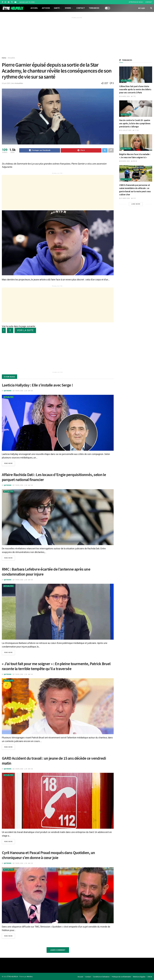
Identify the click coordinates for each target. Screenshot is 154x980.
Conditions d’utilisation (101, 977)
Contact (81, 8)
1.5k (31, 486)
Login (142, 8)
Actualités (11, 58)
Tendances (94, 8)
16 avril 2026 (124, 96)
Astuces (46, 8)
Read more (8, 464)
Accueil (34, 8)
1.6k (31, 391)
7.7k (133, 96)
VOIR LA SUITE (25, 331)
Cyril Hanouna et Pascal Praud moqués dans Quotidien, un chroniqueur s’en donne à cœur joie (48, 855)
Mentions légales (139, 977)
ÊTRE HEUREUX (13, 977)
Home (4, 58)
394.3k (134, 161)
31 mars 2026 (125, 198)
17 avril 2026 (18, 391)
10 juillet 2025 (125, 130)
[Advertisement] (77, 37)
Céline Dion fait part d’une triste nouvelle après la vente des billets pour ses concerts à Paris (135, 89)
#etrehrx (30, 977)
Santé (57, 8)
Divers (68, 8)
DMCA (150, 977)
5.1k (133, 198)
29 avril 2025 (124, 161)
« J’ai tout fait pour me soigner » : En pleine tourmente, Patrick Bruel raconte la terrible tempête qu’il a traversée (56, 666)
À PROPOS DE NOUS (136, 2)
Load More (136, 204)
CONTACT (149, 2)
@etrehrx (8, 391)
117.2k (136, 130)
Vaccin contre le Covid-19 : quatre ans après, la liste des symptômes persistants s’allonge (135, 123)
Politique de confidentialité (121, 977)
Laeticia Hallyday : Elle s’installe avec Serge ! (37, 385)
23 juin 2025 (6, 83)
